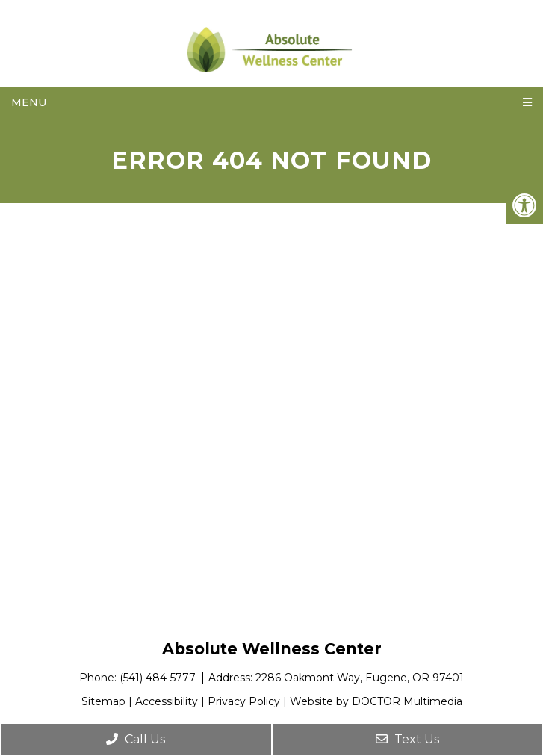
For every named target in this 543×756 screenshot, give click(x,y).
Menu (29, 102)
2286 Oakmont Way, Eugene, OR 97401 (360, 678)
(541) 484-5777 (159, 678)
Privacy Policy (244, 701)
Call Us (136, 739)
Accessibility (167, 701)
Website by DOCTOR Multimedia (376, 701)
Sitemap (103, 701)
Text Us (407, 739)
